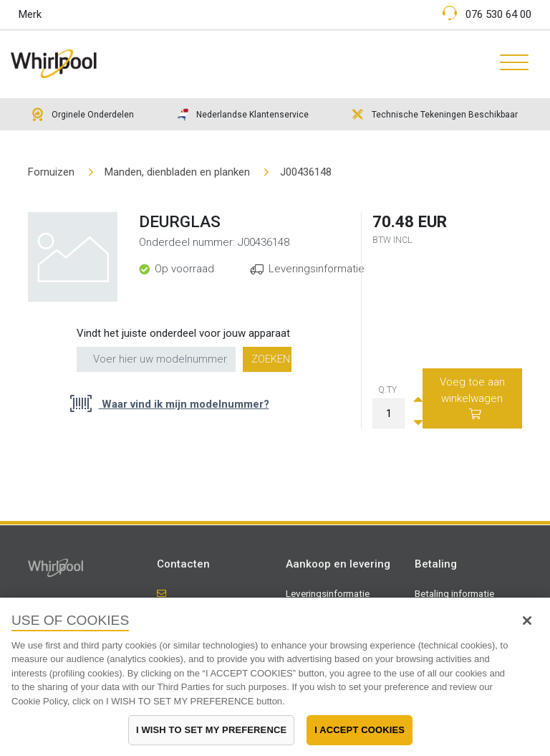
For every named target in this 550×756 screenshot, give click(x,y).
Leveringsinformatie (317, 269)
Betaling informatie (454, 593)
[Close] (527, 621)
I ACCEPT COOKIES (360, 730)
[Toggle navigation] (509, 64)
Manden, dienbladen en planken (177, 172)
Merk (30, 14)
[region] (275, 677)
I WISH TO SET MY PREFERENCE (211, 730)
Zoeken (271, 359)
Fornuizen (51, 172)
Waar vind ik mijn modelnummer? (184, 404)
